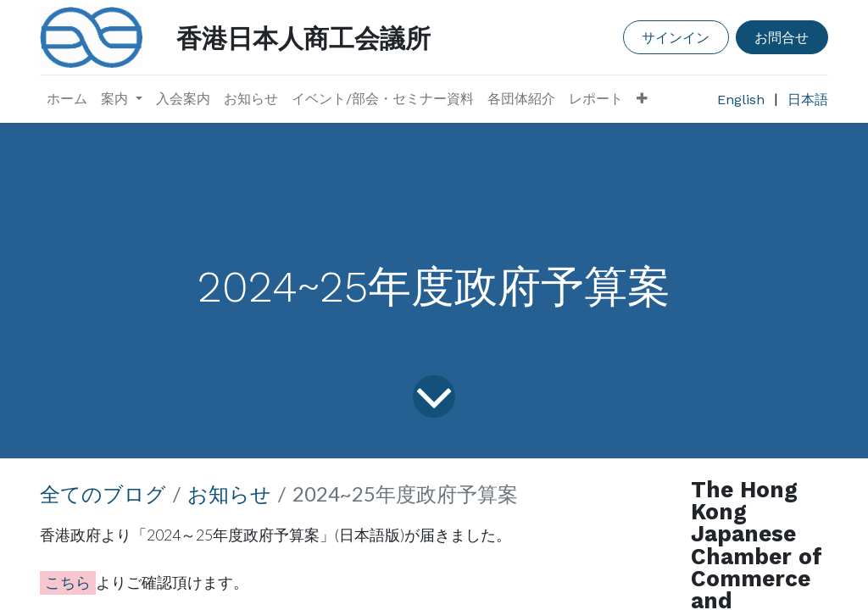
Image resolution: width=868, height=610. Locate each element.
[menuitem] (67, 99)
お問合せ (782, 37)
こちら (68, 582)
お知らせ (229, 494)
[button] (642, 99)
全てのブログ (103, 494)
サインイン (676, 37)
